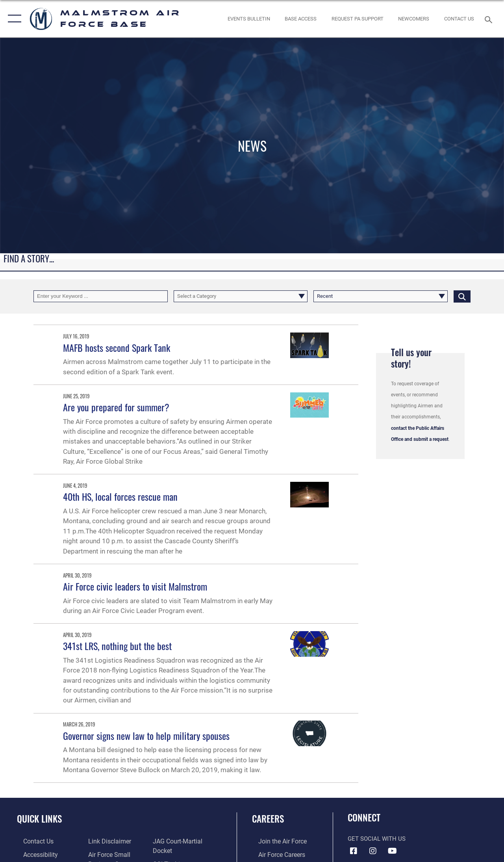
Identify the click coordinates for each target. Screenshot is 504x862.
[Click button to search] (462, 296)
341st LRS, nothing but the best (117, 646)
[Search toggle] (490, 19)
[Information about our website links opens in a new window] (106, 841)
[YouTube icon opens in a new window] (392, 851)
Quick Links (39, 819)
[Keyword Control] (101, 296)
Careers (268, 819)
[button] (13, 19)
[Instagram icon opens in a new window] (373, 851)
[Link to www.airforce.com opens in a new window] (275, 841)
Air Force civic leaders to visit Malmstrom (135, 586)
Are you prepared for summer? (116, 407)
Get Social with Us (377, 839)
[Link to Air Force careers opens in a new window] (275, 854)
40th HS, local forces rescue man (120, 496)
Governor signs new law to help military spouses (146, 736)
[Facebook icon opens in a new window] (354, 851)
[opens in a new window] (358, 19)
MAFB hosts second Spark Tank (117, 347)
